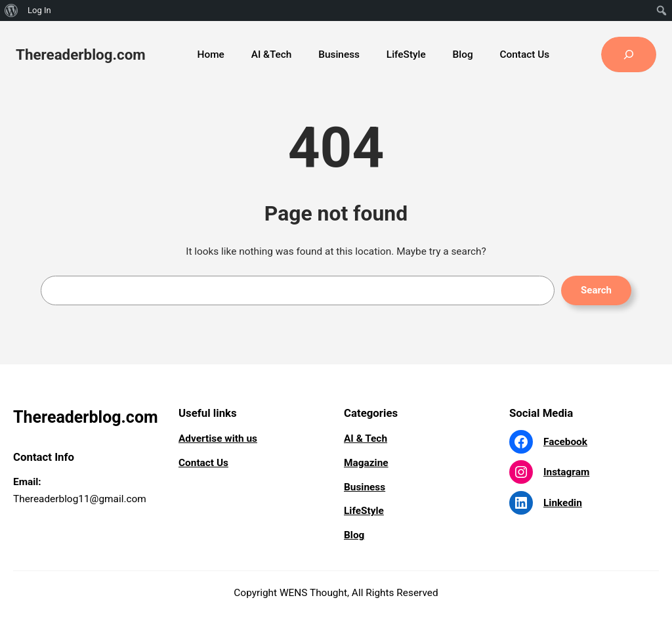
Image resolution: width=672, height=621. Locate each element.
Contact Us (203, 463)
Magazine (366, 463)
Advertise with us (218, 439)
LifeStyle (364, 511)
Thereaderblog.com (81, 54)
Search (596, 290)
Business (365, 487)
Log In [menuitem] (39, 10)
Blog (354, 535)
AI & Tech (366, 439)
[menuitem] (11, 11)
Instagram (566, 472)
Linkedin (563, 503)
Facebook (565, 442)
